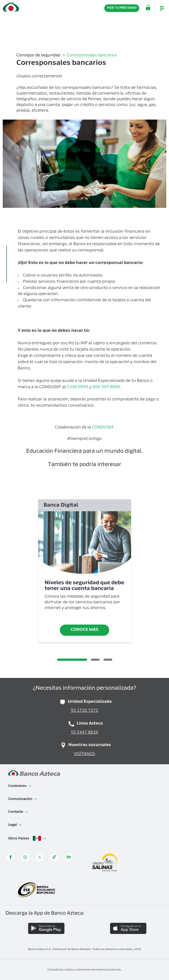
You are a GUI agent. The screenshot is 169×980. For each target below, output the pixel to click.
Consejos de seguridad (39, 56)
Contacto (18, 812)
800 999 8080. (107, 387)
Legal (15, 825)
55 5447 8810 (84, 733)
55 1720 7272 (84, 711)
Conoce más (85, 630)
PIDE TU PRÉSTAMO (122, 8)
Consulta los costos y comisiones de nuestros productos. (84, 970)
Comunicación (23, 799)
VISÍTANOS (85, 754)
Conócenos (20, 786)
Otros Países (27, 839)
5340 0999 (78, 387)
